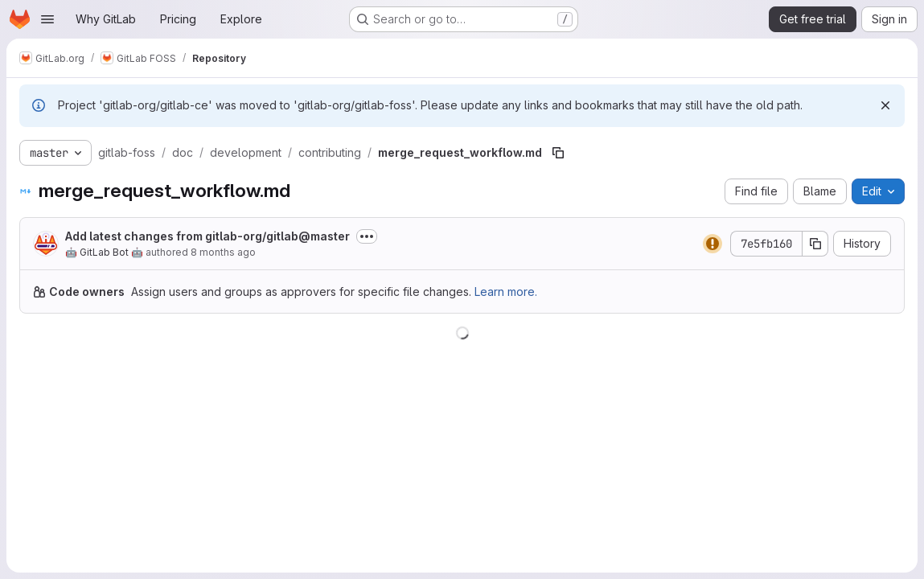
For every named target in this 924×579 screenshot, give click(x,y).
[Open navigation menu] (47, 19)
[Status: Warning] (713, 244)
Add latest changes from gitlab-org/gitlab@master (207, 236)
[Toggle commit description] (367, 236)
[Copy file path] (558, 153)
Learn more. (506, 292)
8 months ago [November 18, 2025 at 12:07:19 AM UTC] (223, 252)
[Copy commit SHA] (815, 244)
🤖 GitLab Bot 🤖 (104, 252)
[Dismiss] (885, 105)
